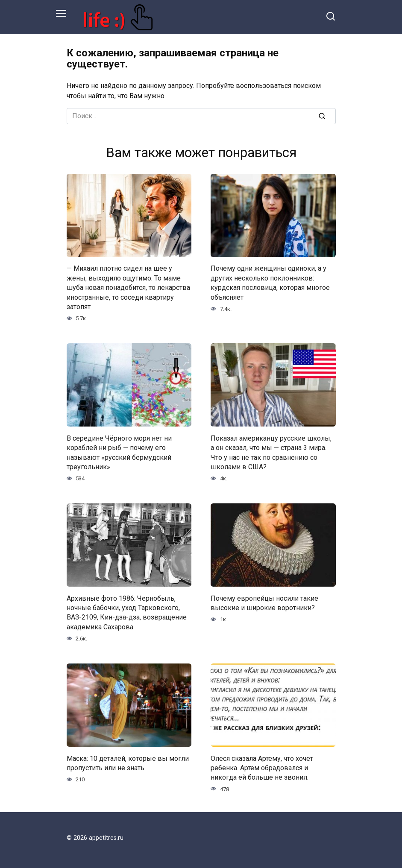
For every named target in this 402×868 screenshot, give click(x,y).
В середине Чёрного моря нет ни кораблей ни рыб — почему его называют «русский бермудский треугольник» (119, 452)
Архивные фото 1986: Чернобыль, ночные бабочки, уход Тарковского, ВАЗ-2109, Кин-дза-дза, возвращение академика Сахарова (127, 612)
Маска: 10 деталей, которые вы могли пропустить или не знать (128, 763)
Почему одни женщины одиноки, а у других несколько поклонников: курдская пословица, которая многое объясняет (270, 283)
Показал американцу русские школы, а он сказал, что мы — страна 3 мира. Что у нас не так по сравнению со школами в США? (271, 452)
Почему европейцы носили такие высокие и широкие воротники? (264, 603)
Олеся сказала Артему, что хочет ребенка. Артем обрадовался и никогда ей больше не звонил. (262, 768)
